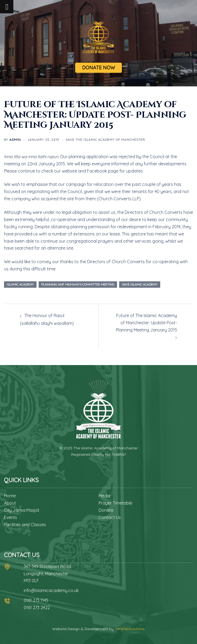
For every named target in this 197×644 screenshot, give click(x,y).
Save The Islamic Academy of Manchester (105, 140)
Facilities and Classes (25, 525)
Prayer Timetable (115, 503)
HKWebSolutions (130, 629)
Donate (106, 510)
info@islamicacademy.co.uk (51, 590)
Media (104, 496)
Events (11, 517)
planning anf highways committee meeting (78, 284)
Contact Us (110, 517)
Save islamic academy (140, 284)
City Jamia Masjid (21, 510)
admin (15, 140)
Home (10, 496)
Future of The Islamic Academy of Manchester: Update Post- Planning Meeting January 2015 (146, 323)
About (10, 503)
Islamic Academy (20, 284)
